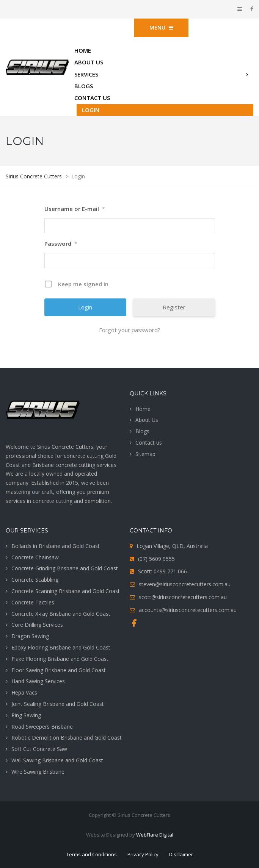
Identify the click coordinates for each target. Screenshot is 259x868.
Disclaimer (181, 854)
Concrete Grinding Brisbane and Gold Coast (65, 568)
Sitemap (145, 454)
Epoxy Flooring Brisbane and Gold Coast (61, 647)
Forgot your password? (130, 330)
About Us (147, 420)
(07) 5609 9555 (156, 559)
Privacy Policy (143, 854)
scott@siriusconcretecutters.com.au (183, 597)
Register (174, 307)
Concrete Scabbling (35, 580)
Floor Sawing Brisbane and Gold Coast (59, 670)
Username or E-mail (75, 209)
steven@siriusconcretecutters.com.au (185, 584)
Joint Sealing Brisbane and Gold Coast (58, 704)
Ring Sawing (26, 715)
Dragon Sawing (30, 636)
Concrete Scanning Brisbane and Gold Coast (66, 591)
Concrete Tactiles (33, 602)
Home (143, 409)
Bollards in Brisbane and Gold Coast (56, 546)
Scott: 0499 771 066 (162, 571)
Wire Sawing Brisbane (38, 772)
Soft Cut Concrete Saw (39, 749)
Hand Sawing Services (38, 681)
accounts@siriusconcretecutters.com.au (188, 610)
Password (61, 244)
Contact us (149, 443)
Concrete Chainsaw (35, 557)
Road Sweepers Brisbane (42, 727)
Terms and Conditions (92, 854)
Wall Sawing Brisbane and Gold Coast (57, 760)
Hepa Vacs (24, 692)
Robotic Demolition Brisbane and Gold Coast (67, 738)
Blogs (142, 431)
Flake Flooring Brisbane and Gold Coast (60, 659)
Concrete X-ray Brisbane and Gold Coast (61, 614)
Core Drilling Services (37, 625)
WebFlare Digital (155, 835)
